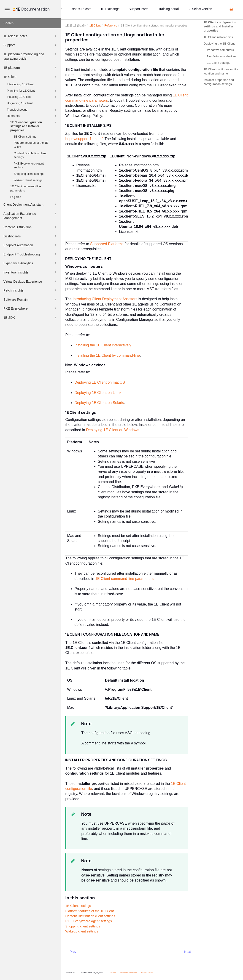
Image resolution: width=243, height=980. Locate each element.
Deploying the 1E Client (219, 44)
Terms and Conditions (128, 973)
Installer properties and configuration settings (219, 82)
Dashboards (31, 236)
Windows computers (220, 50)
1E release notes (31, 36)
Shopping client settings (29, 174)
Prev (73, 952)
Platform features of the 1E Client (31, 145)
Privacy (113, 973)
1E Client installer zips (218, 37)
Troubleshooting (32, 110)
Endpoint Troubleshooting (31, 254)
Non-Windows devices (222, 56)
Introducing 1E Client (20, 84)
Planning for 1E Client (32, 91)
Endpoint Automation (31, 245)
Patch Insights (31, 290)
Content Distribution (31, 227)
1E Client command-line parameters (26, 189)
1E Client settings (25, 137)
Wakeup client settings (28, 180)
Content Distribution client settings (30, 155)
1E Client (31, 77)
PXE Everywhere (31, 308)
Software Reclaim (31, 300)
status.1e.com (81, 9)
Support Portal (139, 9)
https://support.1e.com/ (84, 139)
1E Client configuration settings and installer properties (34, 126)
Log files (16, 197)
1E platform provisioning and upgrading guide (31, 56)
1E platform (31, 68)
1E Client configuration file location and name (221, 71)
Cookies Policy (147, 973)
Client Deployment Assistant (31, 204)
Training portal (169, 9)
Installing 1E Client (32, 97)
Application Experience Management (31, 216)
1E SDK (31, 318)
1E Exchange (110, 9)
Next (188, 952)
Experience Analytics (31, 263)
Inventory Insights (31, 272)
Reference (32, 116)
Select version (200, 9)
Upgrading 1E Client (20, 103)
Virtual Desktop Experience (31, 282)
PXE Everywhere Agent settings (29, 166)
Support (31, 45)
